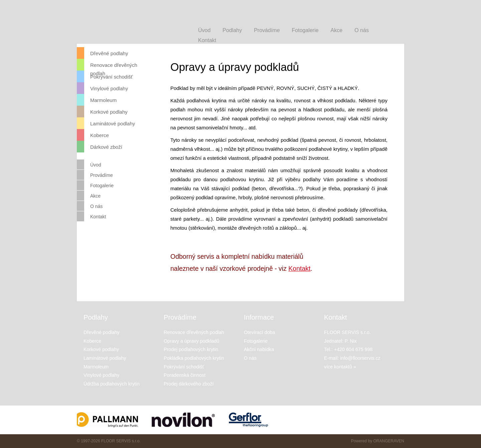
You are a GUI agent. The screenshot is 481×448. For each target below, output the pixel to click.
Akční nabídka (259, 349)
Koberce (93, 135)
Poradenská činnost (185, 375)
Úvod (89, 164)
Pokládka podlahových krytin (194, 358)
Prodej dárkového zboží (189, 384)
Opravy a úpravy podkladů (191, 341)
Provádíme (95, 175)
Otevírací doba (259, 332)
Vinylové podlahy (102, 88)
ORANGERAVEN (389, 441)
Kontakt (299, 268)
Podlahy (232, 30)
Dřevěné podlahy (102, 53)
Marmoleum (97, 100)
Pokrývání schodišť (105, 76)
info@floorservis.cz (360, 358)
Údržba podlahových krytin (112, 384)
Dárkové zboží (100, 147)
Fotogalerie (95, 185)
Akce (89, 196)
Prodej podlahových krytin (191, 349)
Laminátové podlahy (106, 123)
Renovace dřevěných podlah (107, 65)
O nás (90, 206)
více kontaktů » (340, 367)
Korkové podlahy (102, 111)
